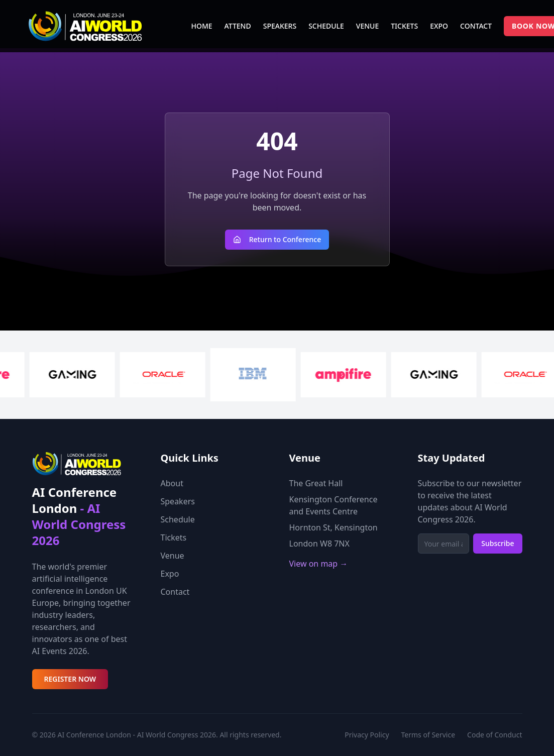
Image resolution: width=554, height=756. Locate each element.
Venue (173, 556)
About (172, 483)
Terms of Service (428, 735)
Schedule (178, 519)
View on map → (319, 564)
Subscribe (497, 543)
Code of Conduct (494, 735)
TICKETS (404, 26)
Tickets (174, 537)
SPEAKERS (280, 26)
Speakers (178, 501)
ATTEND (238, 26)
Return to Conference (277, 239)
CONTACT (476, 26)
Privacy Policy (367, 735)
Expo (170, 574)
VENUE (367, 26)
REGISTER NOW (70, 679)
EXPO (439, 26)
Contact (175, 592)
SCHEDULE (326, 26)
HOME (202, 26)
